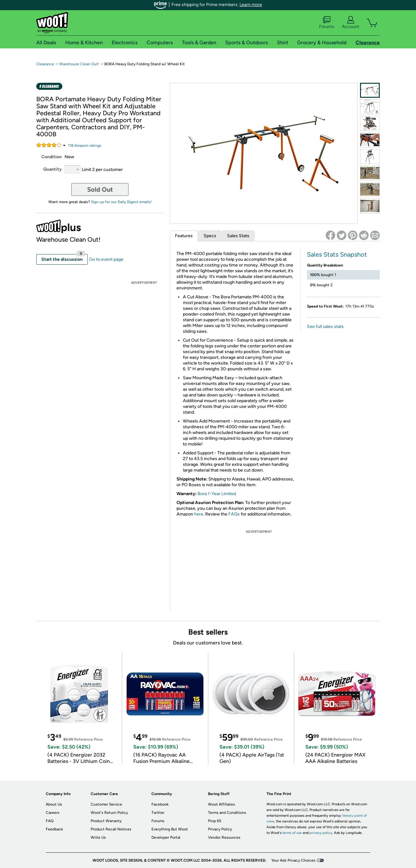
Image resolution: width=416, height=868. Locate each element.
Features (184, 236)
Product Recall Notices (111, 829)
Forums (327, 23)
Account (350, 23)
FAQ (50, 821)
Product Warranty (106, 821)
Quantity (52, 169)
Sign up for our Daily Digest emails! (121, 202)
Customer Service (106, 804)
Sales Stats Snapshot (337, 254)
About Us (54, 804)
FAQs (234, 514)
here (199, 514)
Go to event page (106, 259)
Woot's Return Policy (109, 813)
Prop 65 (215, 821)
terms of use (292, 833)
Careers (53, 813)
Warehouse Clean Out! (79, 64)
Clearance (45, 64)
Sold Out (100, 189)
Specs (210, 236)
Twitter (158, 813)
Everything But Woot (170, 829)
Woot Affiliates (222, 804)
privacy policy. (321, 833)
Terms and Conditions (227, 813)
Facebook (160, 804)
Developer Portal (166, 837)
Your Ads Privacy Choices (293, 860)
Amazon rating (85, 146)
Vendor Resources (224, 837)
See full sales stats (325, 327)
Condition (52, 157)
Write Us (98, 837)
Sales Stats (238, 236)
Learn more (251, 5)
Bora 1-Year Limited (217, 494)
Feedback (54, 829)
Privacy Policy (220, 829)
